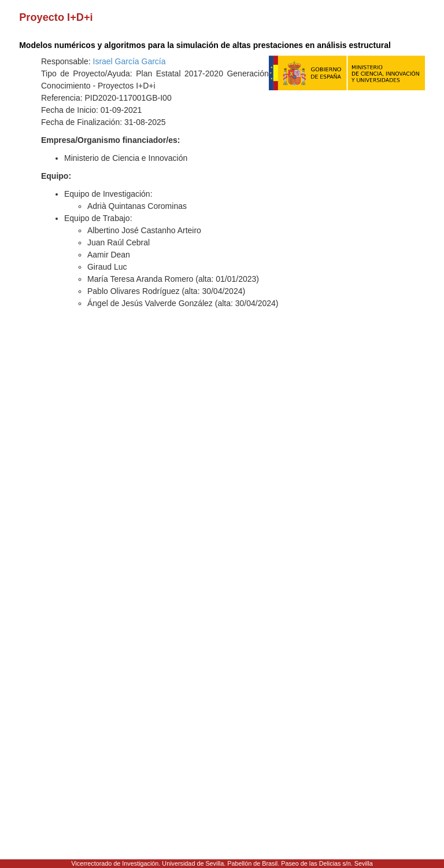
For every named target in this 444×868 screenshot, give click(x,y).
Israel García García (129, 61)
